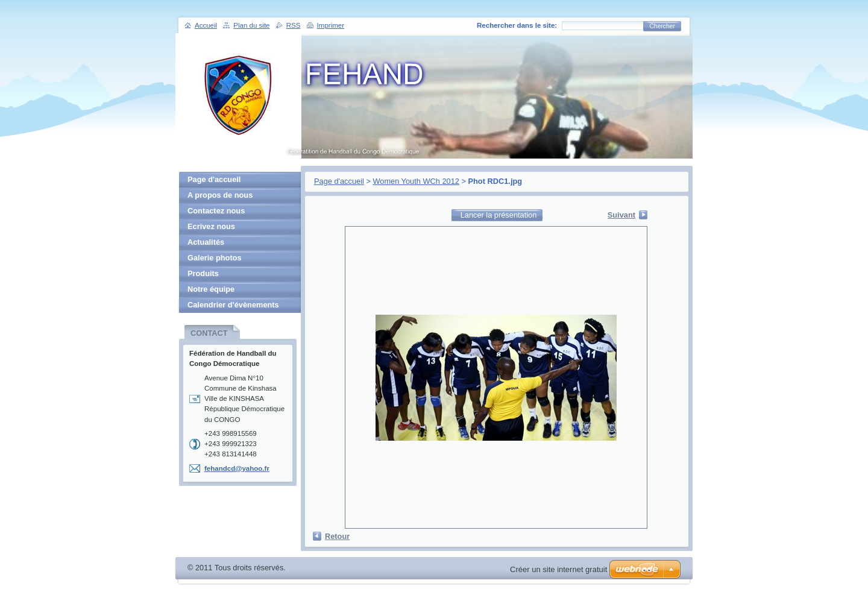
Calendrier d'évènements (233, 305)
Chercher (662, 26)
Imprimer (331, 25)
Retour (337, 536)
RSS (294, 25)
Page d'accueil (339, 181)
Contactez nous (216, 211)
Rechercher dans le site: (517, 25)
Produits (203, 273)
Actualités (206, 242)
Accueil (206, 25)
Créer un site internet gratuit (558, 569)
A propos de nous (220, 195)
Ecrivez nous (211, 226)
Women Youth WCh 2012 (416, 181)
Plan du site (251, 25)
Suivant (621, 215)
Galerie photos (215, 258)
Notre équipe (211, 289)
